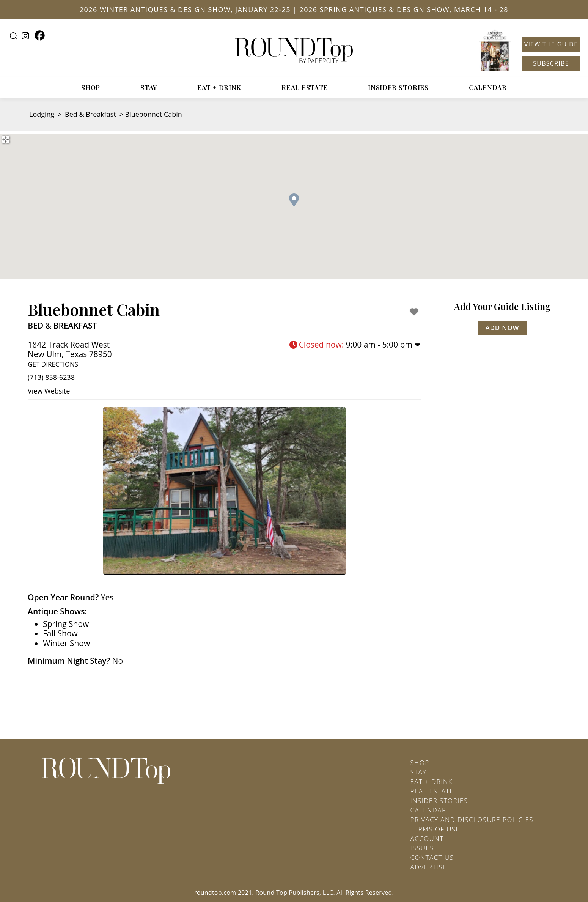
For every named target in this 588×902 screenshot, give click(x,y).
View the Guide (551, 44)
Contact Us (432, 857)
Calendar (488, 87)
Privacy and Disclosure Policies (472, 819)
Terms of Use (435, 829)
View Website (49, 391)
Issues (422, 848)
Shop (91, 87)
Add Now (502, 328)
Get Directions (53, 364)
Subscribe (551, 63)
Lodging (42, 114)
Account (427, 838)
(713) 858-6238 (51, 377)
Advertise (429, 867)
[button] (294, 200)
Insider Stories (398, 87)
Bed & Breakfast (90, 114)
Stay (149, 87)
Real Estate (305, 87)
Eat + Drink (219, 87)
